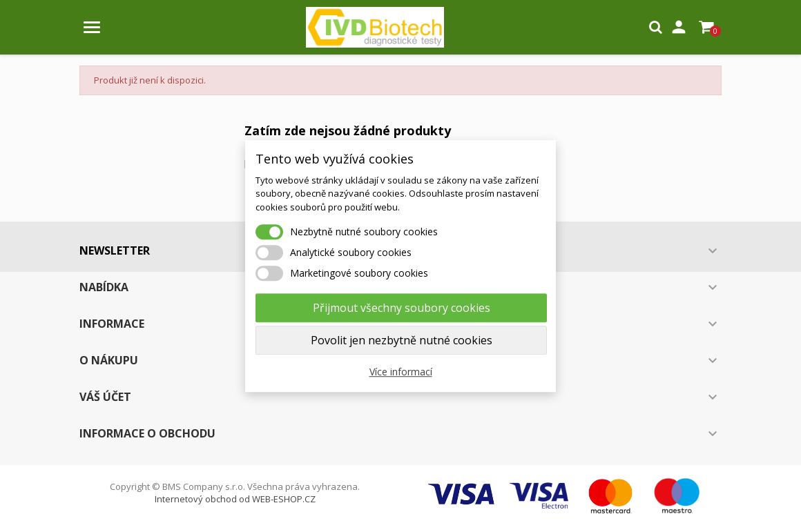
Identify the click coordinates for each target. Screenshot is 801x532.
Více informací (401, 372)
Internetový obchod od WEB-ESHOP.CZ (235, 499)
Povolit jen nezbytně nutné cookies (402, 340)
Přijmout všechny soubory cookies (402, 308)
